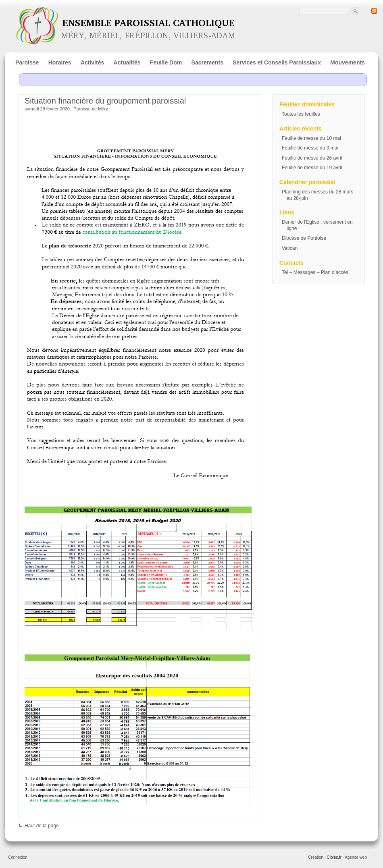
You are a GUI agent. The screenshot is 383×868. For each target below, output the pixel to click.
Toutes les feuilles (301, 114)
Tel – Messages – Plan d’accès (315, 272)
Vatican (290, 248)
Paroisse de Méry (91, 109)
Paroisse (27, 62)
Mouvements (348, 62)
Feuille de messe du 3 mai (310, 148)
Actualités (127, 62)
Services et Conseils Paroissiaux (277, 62)
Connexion (18, 857)
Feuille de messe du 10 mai (311, 138)
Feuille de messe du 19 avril (312, 168)
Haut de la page (39, 826)
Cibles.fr (334, 857)
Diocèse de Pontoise (304, 238)
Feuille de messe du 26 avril (312, 158)
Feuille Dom (166, 62)
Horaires (60, 62)
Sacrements (207, 62)
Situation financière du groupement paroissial (105, 101)
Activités (92, 62)
